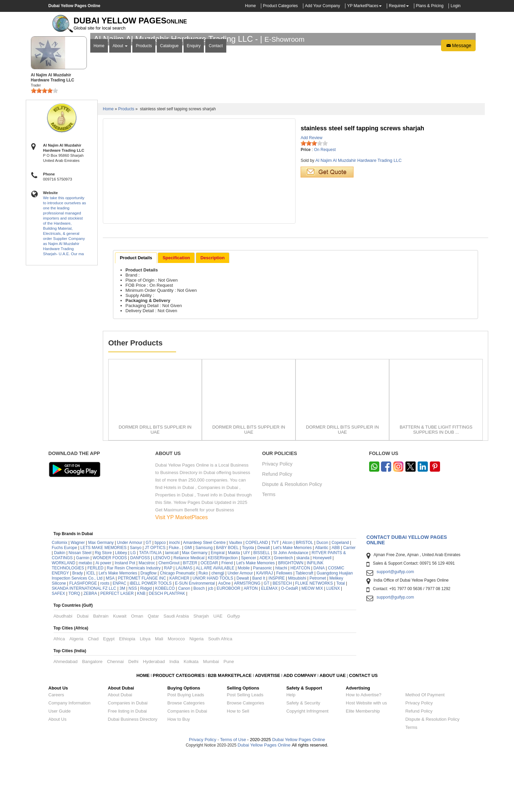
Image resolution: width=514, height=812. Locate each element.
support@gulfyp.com (395, 632)
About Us (58, 780)
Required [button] (397, 6)
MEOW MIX (312, 649)
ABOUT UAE (333, 736)
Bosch (199, 649)
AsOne (224, 644)
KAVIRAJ (264, 634)
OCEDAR (209, 624)
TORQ (74, 654)
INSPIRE (277, 639)
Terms (269, 555)
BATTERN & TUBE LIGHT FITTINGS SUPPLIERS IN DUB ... (436, 490)
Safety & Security (303, 764)
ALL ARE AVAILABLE (216, 629)
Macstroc (147, 624)
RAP (168, 629)
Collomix (60, 603)
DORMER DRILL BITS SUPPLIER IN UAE (155, 490)
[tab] (136, 319)
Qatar (153, 677)
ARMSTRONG (247, 644)
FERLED (96, 629)
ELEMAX (270, 649)
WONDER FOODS (110, 619)
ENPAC (119, 644)
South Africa (220, 700)
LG (133, 613)
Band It (259, 639)
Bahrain (101, 677)
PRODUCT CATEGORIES (179, 736)
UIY (247, 613)
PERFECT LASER (117, 654)
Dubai (83, 677)
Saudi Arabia (176, 677)
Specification (176, 318)
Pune (229, 722)
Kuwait (120, 677)
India (174, 722)
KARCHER (179, 639)
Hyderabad (154, 722)
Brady (78, 634)
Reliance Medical (189, 619)
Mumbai (211, 722)
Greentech (283, 619)
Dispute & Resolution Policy (292, 545)
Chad (93, 700)
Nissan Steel (80, 613)
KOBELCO (165, 649)
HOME (143, 736)
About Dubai (120, 756)
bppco (160, 603)
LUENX (333, 649)
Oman (137, 677)
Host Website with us (366, 764)
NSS (133, 649)
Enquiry (194, 139)
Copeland (340, 603)
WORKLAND (64, 624)
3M (122, 649)
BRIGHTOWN (291, 624)
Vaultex (236, 603)
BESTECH (282, 644)
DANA (319, 629)
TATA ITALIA (150, 613)
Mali (159, 700)
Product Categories (280, 6)
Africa (59, 700)
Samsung (204, 608)
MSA (110, 639)
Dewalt (263, 608)
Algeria (77, 700)
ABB (336, 608)
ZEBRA (90, 654)
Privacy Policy (278, 525)
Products (144, 139)
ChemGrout (169, 624)
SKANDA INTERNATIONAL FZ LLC (84, 649)
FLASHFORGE (83, 644)
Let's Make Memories (292, 608)
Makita (234, 613)
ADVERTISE (267, 736)
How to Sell (238, 772)
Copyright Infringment (307, 772)
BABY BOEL (227, 608)
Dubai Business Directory (133, 780)
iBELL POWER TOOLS (151, 644)
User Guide (60, 772)
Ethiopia (127, 700)
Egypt (109, 700)
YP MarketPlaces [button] (363, 6)
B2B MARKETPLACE (230, 736)
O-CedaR (290, 649)
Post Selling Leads (245, 756)
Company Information (70, 764)
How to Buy (178, 780)
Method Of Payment (425, 756)
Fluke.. (175, 608)
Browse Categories (186, 764)
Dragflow (148, 634)
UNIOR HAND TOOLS (213, 639)
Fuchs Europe (65, 608)
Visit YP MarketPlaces (182, 578)
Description (213, 318)
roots (105, 644)
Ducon (322, 603)
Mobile (244, 629)
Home (250, 6)
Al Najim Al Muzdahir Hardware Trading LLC (358, 221)
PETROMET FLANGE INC (142, 639)
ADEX (265, 619)
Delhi (133, 722)
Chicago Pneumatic (177, 634)
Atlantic (321, 608)
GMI (188, 608)
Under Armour (130, 603)
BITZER (190, 624)
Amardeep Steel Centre (204, 603)
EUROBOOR (228, 649)
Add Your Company (322, 6)
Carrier (349, 608)
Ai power (103, 624)
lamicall (172, 613)
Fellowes (284, 634)
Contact (216, 139)
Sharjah (201, 677)
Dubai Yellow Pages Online (298, 800)
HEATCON (300, 629)
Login (455, 6)
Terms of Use (233, 800)
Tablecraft (304, 634)
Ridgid (146, 649)
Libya (145, 700)
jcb (211, 649)
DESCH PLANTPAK (167, 654)
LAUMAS (184, 629)
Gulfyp (233, 677)
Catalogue (169, 139)
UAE (218, 677)
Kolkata (191, 722)
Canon (184, 649)
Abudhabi (63, 677)
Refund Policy (277, 535)
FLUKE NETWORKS (314, 644)
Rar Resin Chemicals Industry (134, 629)
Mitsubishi (297, 639)
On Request (325, 210)
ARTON (251, 649)
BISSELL (262, 613)
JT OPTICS (155, 608)
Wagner (78, 603)
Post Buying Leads (186, 756)
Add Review (311, 199)
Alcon (287, 603)
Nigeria (196, 700)
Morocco (176, 700)
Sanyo (136, 608)
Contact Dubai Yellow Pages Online (407, 601)
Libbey (121, 613)
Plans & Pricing (430, 6)
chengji (218, 634)
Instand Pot (125, 624)
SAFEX (59, 654)
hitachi (281, 629)
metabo (85, 624)
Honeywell (322, 619)
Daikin (60, 613)
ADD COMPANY (300, 736)
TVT (275, 603)
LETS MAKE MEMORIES (103, 608)
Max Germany (101, 603)
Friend (227, 624)
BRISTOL (304, 603)
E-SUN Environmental (195, 644)
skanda (303, 619)
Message (458, 139)
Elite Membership (363, 772)
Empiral (218, 613)
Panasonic (263, 629)
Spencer (249, 619)
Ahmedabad (66, 722)
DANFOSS (140, 619)
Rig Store (103, 613)
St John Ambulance (291, 613)
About (120, 139)
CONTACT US (363, 736)
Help (291, 756)
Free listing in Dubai (127, 772)
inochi (174, 603)
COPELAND (257, 603)
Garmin (83, 619)
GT (148, 603)
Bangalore (92, 722)
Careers (56, 756)
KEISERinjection (223, 619)
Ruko (203, 634)
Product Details (136, 318)
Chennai (115, 722)
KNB (141, 654)
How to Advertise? (364, 756)
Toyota (248, 608)
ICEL (91, 634)
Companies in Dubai (128, 764)
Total (340, 644)
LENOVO (162, 619)
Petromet (318, 639)
